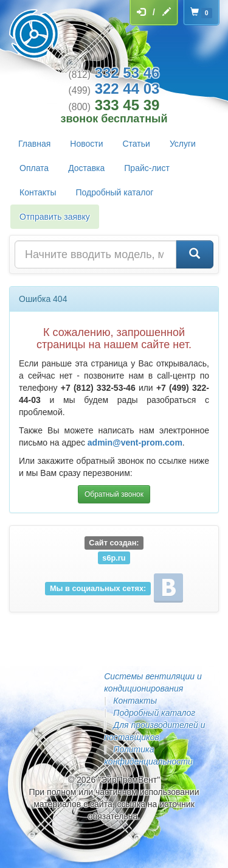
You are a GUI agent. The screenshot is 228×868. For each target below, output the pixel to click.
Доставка (86, 168)
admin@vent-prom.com (135, 443)
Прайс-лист (147, 168)
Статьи (136, 144)
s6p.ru (114, 557)
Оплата (34, 168)
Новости (86, 144)
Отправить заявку (55, 217)
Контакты (38, 192)
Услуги (183, 144)
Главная (34, 144)
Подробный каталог (114, 192)
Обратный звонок (114, 494)
